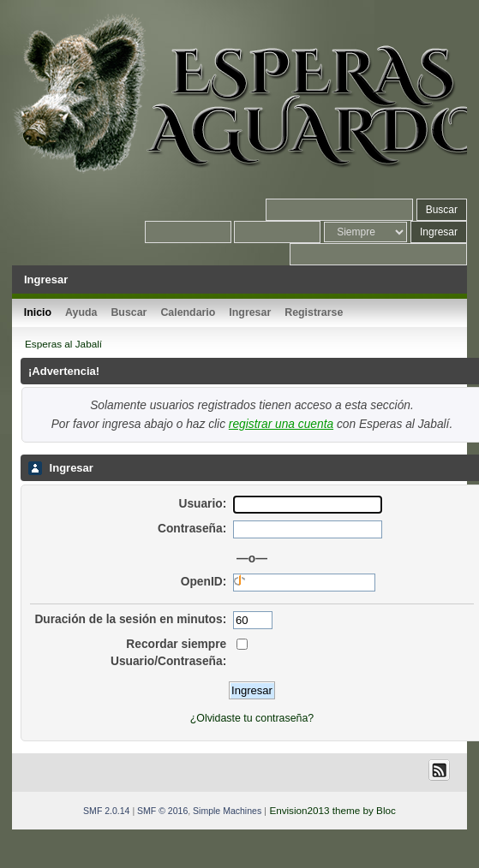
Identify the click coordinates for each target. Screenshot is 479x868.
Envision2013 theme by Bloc (332, 810)
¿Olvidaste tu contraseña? (252, 718)
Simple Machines (227, 811)
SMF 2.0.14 (106, 811)
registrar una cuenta (281, 424)
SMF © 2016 (162, 811)
